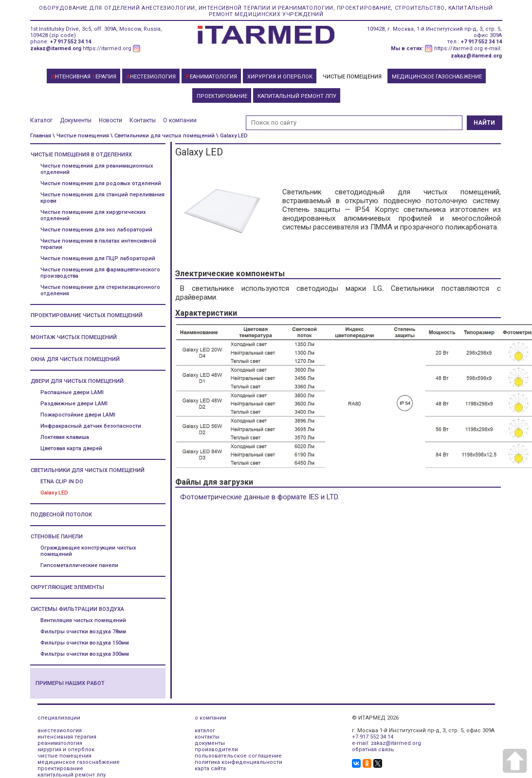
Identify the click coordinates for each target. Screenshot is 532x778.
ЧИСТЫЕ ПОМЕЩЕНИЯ (352, 77)
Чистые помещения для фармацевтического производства (100, 273)
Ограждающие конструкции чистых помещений (88, 551)
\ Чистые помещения (81, 136)
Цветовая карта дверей (71, 448)
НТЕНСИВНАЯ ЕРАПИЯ (84, 77)
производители (216, 750)
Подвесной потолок (61, 515)
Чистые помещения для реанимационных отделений (97, 169)
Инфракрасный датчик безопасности (91, 426)
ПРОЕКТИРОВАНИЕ (222, 96)
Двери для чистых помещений (77, 381)
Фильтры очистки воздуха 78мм (83, 632)
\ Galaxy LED (232, 136)
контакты (207, 737)
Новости (110, 120)
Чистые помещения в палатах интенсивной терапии (98, 244)
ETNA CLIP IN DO (62, 482)
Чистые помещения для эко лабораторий (96, 230)
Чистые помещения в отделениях (81, 155)
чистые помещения (64, 756)
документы (210, 743)
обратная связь (373, 750)
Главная (41, 136)
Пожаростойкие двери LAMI (78, 415)
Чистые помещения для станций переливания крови (102, 198)
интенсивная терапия (67, 737)
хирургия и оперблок (66, 750)
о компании (211, 718)
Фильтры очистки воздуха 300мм (85, 654)
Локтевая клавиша (65, 437)
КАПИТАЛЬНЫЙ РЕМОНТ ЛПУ (297, 96)
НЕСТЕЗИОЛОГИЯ (151, 77)
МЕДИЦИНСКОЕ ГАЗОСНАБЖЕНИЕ (437, 77)
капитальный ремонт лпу (72, 775)
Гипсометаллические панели (79, 565)
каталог (205, 731)
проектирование (60, 769)
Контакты (143, 120)
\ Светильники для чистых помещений (163, 136)
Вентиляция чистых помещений (83, 620)
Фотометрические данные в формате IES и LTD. (260, 497)
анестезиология (60, 731)
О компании (180, 120)
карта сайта (210, 769)
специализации (59, 718)
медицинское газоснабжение (79, 762)
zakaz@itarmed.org (56, 48)
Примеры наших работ (70, 683)
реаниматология (60, 743)
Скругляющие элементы (67, 587)
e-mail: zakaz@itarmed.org (386, 743)
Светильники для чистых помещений (88, 470)
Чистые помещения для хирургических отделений (93, 215)
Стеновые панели (57, 537)
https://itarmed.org (107, 48)
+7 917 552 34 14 (71, 42)
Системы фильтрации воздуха (77, 609)
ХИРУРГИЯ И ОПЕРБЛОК (280, 77)
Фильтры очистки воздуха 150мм (85, 643)
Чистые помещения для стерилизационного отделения (100, 290)
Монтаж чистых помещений (74, 337)
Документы (76, 120)
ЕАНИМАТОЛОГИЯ (211, 77)
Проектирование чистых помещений (87, 315)
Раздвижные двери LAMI (74, 404)
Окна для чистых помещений (75, 359)
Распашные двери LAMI (72, 392)
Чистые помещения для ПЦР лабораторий (98, 258)
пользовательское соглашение (238, 756)
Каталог (41, 120)
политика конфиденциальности (238, 762)
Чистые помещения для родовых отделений (101, 183)
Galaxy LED (54, 493)
